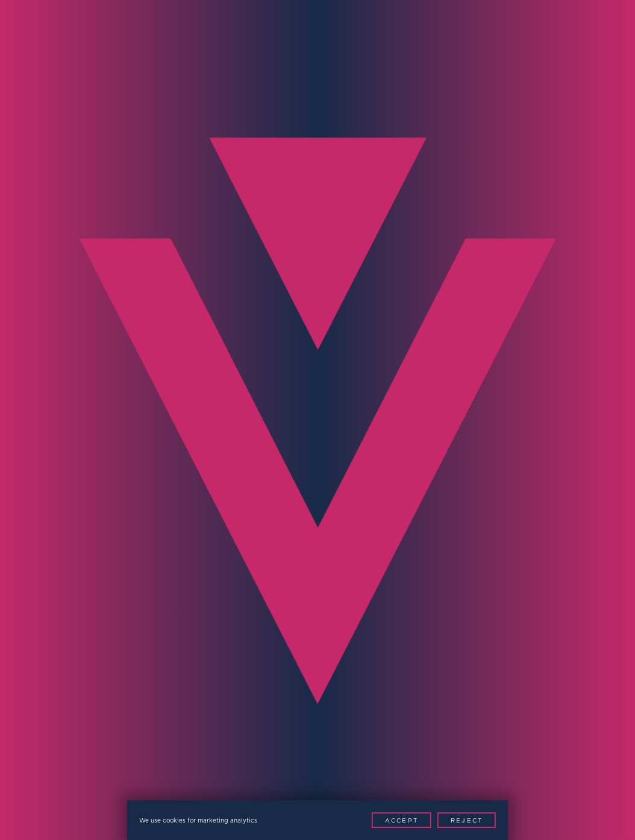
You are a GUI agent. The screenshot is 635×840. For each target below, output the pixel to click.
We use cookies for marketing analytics (198, 820)
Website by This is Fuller (446, 771)
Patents (355, 771)
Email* (341, 371)
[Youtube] (430, 796)
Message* (350, 508)
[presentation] (104, 594)
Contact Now (547, 607)
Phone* (33, 439)
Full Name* (44, 371)
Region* (35, 508)
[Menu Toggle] (601, 34)
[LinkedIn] (403, 796)
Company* (352, 439)
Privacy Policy (164, 771)
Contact (537, 217)
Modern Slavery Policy (268, 771)
